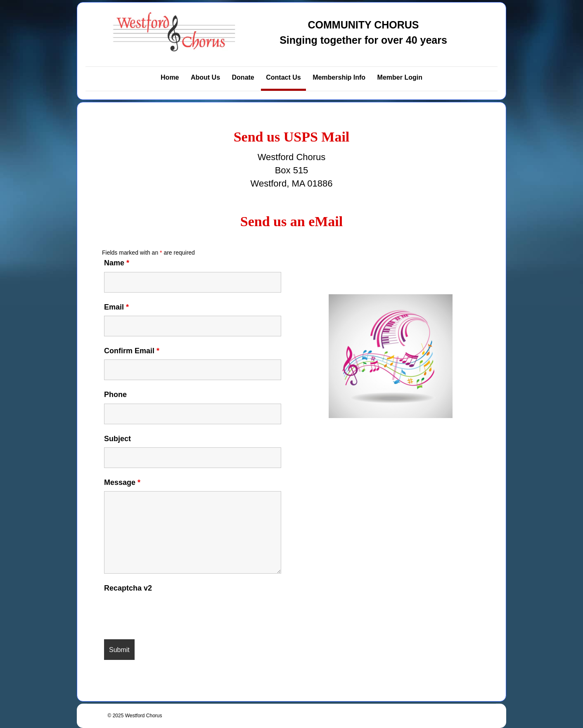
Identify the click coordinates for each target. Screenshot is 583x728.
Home (170, 77)
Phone (115, 395)
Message (122, 482)
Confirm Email (132, 351)
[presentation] (167, 613)
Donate (243, 77)
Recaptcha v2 (128, 588)
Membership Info (339, 77)
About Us (205, 77)
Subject (117, 439)
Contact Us (283, 77)
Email (116, 307)
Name (117, 263)
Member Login (400, 77)
